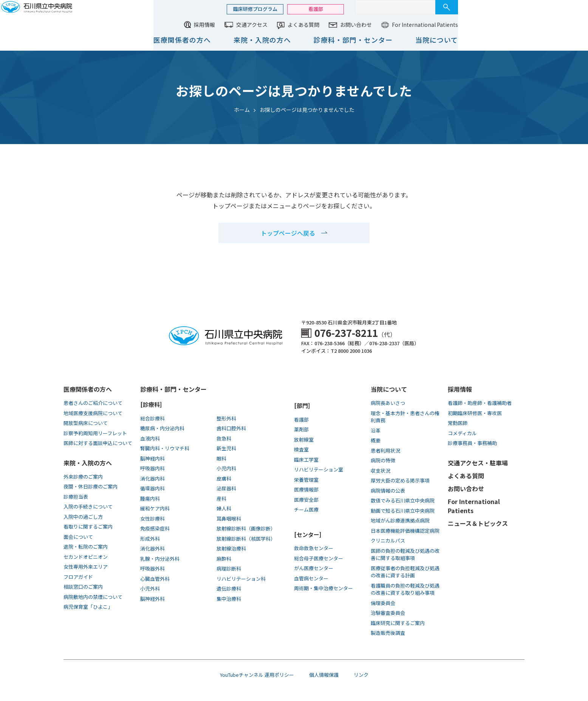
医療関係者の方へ (301, 40)
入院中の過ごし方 (83, 517)
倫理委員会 (383, 603)
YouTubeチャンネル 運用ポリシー (257, 675)
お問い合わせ (475, 25)
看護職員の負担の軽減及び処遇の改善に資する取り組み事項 (405, 589)
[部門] (302, 406)
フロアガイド (78, 577)
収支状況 (381, 471)
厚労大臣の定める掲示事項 (400, 480)
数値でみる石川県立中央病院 (403, 500)
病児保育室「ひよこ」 (88, 607)
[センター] (308, 534)
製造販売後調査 (388, 633)
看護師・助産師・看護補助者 (480, 403)
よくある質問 (422, 25)
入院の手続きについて (88, 506)
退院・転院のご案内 (86, 547)
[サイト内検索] (514, 7)
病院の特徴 (383, 460)
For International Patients (544, 25)
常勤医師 (458, 423)
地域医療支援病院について (93, 413)
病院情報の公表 (388, 491)
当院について (555, 40)
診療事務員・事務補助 (472, 443)
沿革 (376, 430)
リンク (361, 675)
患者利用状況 (385, 451)
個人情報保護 (324, 675)
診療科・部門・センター (472, 40)
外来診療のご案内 (83, 477)
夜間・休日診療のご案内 (91, 486)
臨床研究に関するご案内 (398, 623)
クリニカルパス (388, 540)
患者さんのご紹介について (93, 403)
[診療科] (151, 404)
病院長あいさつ (388, 403)
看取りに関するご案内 (88, 527)
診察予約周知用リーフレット (95, 433)
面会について (78, 537)
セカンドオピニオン (86, 557)
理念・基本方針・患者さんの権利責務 (405, 417)
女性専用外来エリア (86, 567)
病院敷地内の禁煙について (93, 597)
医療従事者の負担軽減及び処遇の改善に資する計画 (405, 572)
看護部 (434, 9)
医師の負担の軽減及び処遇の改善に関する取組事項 (405, 554)
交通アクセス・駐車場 (478, 463)
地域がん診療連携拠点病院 (400, 520)
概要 (376, 440)
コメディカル (462, 433)
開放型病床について (86, 423)
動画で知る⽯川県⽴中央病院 (403, 511)
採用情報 (323, 25)
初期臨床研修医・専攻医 (475, 413)
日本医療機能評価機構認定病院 (405, 531)
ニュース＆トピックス (478, 523)
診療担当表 (76, 497)
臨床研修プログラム (374, 9)
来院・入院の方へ (381, 40)
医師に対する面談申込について (98, 443)
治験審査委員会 (388, 613)
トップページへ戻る (288, 233)
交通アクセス (371, 25)
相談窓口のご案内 (83, 587)
